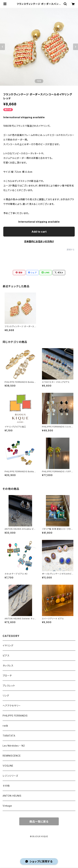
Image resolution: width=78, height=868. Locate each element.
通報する (71, 250)
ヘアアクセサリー (12, 706)
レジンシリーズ (10, 776)
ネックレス (8, 666)
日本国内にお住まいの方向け (39, 241)
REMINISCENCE (12, 756)
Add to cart (39, 232)
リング (6, 696)
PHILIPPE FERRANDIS (15, 716)
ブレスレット (9, 686)
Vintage (7, 806)
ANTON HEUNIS (12, 796)
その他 (6, 786)
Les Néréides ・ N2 (14, 746)
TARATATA (9, 736)
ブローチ (7, 676)
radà (5, 726)
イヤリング (8, 646)
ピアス (6, 656)
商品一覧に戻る (39, 822)
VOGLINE (8, 766)
